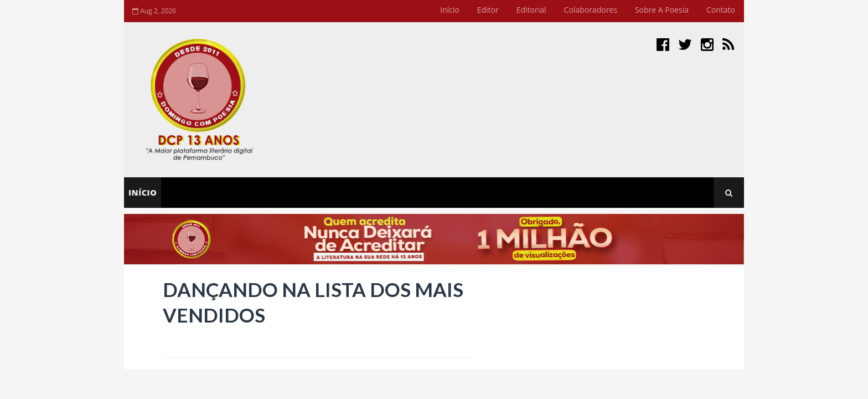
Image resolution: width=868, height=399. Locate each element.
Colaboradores (591, 10)
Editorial (531, 10)
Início (450, 10)
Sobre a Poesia (662, 10)
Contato (721, 10)
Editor (488, 10)
